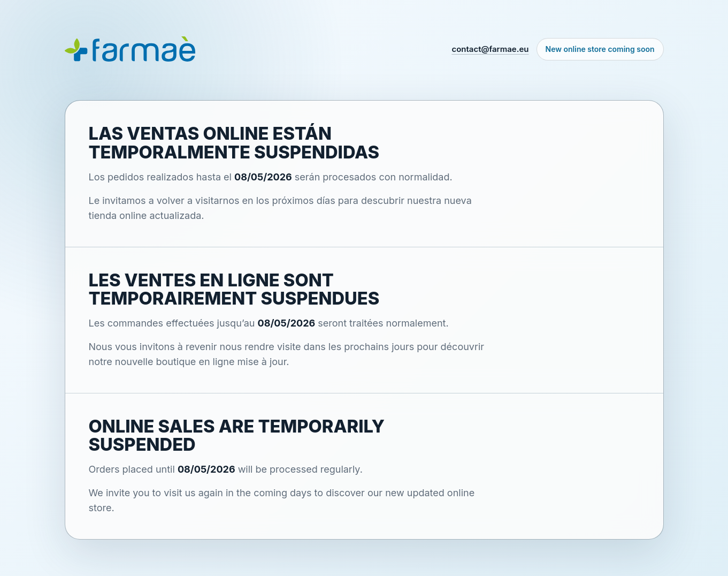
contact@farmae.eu (490, 49)
